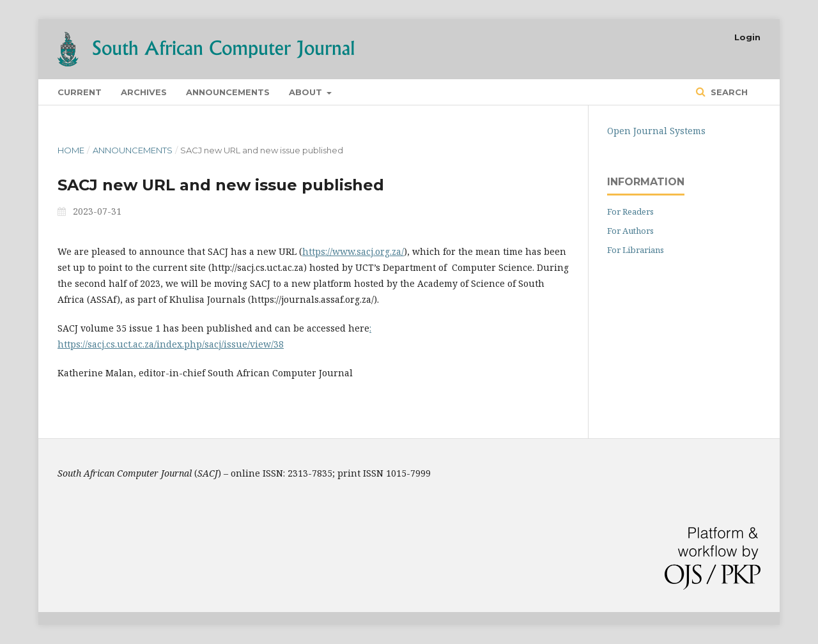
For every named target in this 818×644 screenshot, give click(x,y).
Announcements (228, 92)
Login (747, 37)
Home (71, 150)
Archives (144, 92)
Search (728, 92)
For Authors (630, 231)
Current (80, 92)
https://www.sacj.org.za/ (353, 251)
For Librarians (636, 250)
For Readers (630, 211)
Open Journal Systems (656, 131)
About (307, 92)
